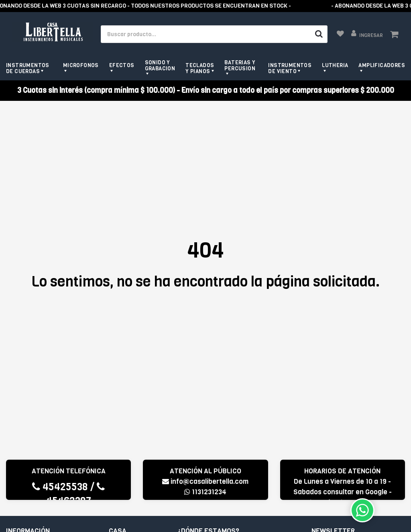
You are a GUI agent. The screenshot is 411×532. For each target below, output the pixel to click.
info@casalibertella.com (205, 482)
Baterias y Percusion (240, 65)
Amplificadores (382, 65)
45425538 (60, 487)
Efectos (122, 65)
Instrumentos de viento (290, 68)
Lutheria (335, 65)
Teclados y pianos (200, 68)
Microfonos (81, 65)
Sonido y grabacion (160, 65)
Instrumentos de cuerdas (28, 68)
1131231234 (205, 492)
